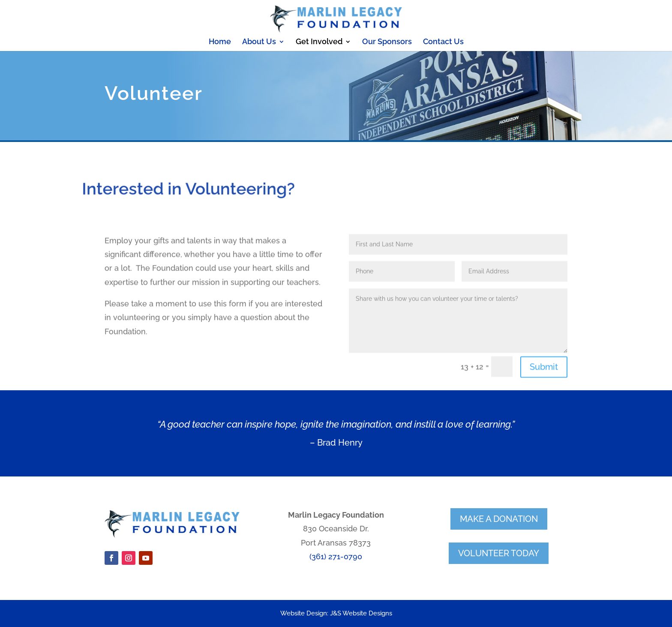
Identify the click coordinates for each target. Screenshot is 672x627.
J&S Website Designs (361, 613)
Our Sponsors (387, 42)
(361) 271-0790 (336, 556)
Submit (544, 389)
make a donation (499, 519)
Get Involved (319, 42)
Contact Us (443, 42)
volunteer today (499, 553)
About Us (259, 42)
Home (220, 42)
